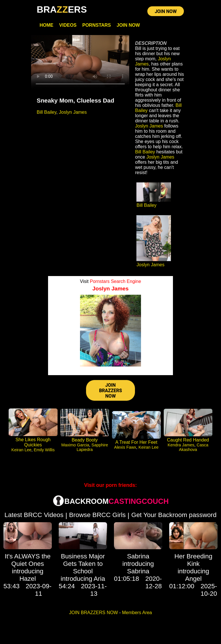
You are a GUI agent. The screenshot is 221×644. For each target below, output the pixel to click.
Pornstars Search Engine (115, 281)
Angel (193, 579)
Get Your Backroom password (174, 515)
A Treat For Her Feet (136, 442)
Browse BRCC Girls (97, 515)
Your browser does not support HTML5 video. (80, 63)
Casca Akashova (194, 447)
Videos (68, 25)
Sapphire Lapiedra (92, 447)
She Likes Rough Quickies (33, 442)
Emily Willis (44, 450)
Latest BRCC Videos (34, 515)
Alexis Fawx (125, 447)
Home (47, 25)
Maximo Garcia (75, 445)
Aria (99, 579)
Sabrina (138, 556)
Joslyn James (73, 112)
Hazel (27, 579)
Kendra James (181, 445)
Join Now (128, 25)
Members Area (137, 613)
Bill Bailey (47, 112)
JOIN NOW (166, 11)
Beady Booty (85, 440)
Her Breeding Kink (193, 560)
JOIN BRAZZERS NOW (110, 391)
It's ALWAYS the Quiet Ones (27, 560)
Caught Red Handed (188, 440)
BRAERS (62, 9)
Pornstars (97, 25)
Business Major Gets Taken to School (83, 564)
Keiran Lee (22, 450)
